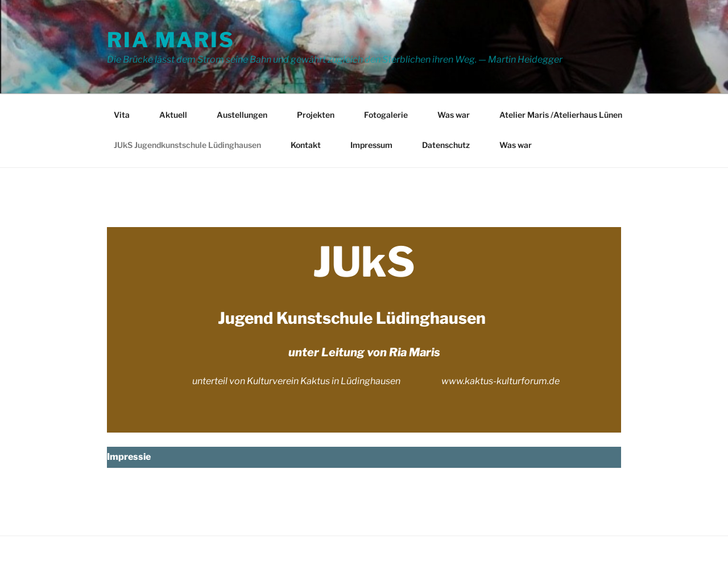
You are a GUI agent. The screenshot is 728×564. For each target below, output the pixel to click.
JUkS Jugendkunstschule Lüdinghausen (187, 145)
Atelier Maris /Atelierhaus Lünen (561, 115)
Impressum (371, 145)
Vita (122, 115)
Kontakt (306, 145)
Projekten (316, 115)
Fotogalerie (386, 115)
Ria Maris (171, 40)
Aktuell (173, 115)
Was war (454, 115)
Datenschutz (446, 145)
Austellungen (242, 115)
